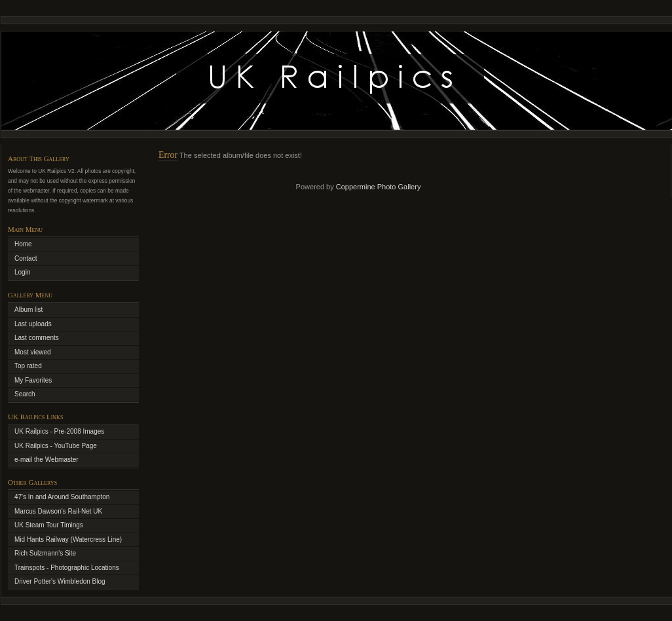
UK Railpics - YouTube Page (56, 446)
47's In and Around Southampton (62, 497)
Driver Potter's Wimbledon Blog (60, 581)
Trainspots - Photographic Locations (67, 568)
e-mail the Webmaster (47, 460)
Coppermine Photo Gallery (379, 187)
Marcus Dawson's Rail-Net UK (58, 511)
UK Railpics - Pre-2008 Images (59, 431)
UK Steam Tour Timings (49, 525)
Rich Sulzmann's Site (45, 553)
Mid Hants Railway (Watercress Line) (68, 539)
